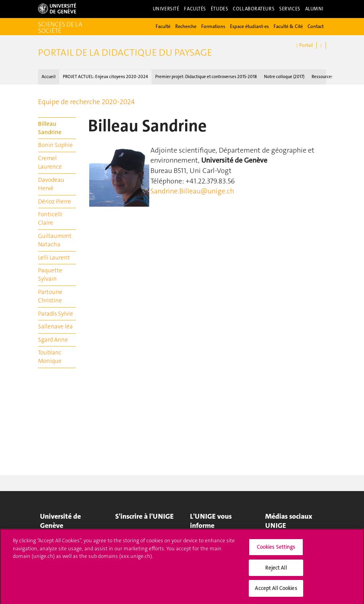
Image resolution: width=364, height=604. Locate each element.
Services (290, 9)
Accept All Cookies (276, 592)
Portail (304, 45)
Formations (213, 26)
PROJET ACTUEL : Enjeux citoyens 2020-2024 (105, 77)
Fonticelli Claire (50, 218)
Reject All (276, 571)
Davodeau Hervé (51, 184)
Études (219, 9)
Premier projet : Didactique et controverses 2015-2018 (206, 77)
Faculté (163, 26)
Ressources (322, 77)
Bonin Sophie (55, 145)
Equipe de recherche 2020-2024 (86, 102)
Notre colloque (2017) (284, 77)
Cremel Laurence (50, 162)
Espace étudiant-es (249, 26)
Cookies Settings (276, 551)
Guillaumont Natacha (55, 240)
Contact (316, 26)
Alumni (314, 9)
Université (166, 9)
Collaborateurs (254, 9)
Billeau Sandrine (50, 128)
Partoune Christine (50, 296)
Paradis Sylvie (56, 314)
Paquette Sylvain (50, 275)
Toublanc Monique (50, 357)
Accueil (49, 77)
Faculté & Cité (288, 26)
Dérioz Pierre (55, 201)
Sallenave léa (55, 326)
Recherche (186, 26)
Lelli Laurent (54, 258)
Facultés (195, 9)
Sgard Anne (53, 340)
